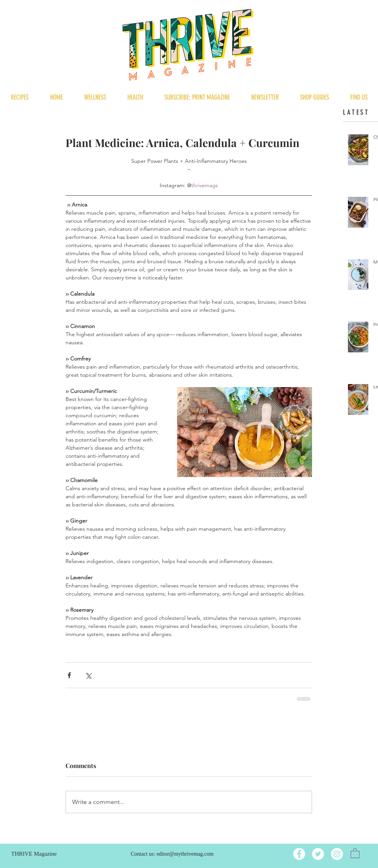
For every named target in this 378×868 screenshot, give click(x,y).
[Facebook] (299, 854)
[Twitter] (318, 854)
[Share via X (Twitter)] (88, 675)
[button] (355, 853)
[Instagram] (337, 854)
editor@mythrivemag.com (185, 854)
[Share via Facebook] (69, 675)
